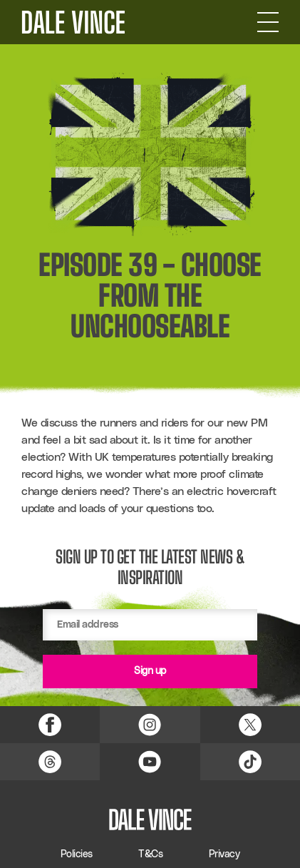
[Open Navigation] (268, 22)
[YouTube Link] (150, 762)
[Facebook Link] (50, 725)
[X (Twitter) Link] (250, 725)
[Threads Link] (50, 762)
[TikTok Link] (250, 762)
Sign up (150, 671)
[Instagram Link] (150, 725)
